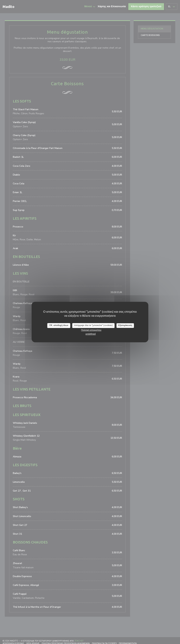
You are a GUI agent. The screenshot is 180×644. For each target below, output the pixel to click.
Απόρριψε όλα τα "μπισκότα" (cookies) (93, 325)
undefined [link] (91, 334)
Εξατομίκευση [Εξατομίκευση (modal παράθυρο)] (125, 325)
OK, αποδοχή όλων (59, 325)
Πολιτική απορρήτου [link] (91, 330)
